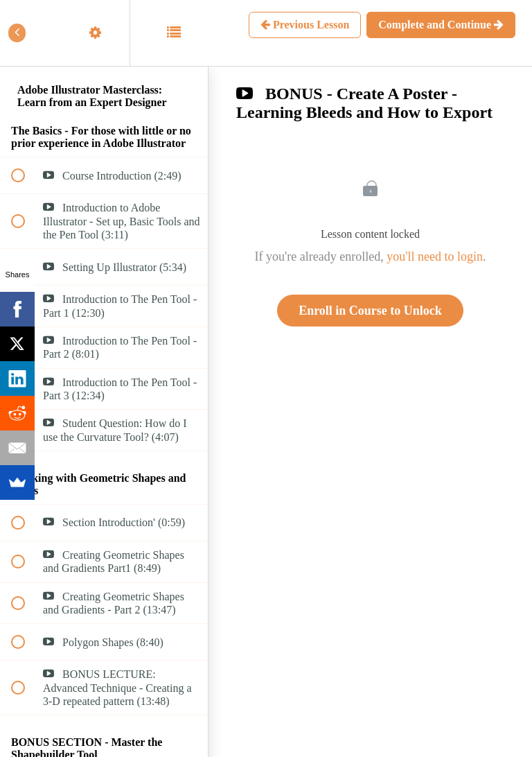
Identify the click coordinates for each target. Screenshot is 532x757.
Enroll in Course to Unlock (370, 311)
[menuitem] (104, 33)
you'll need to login (435, 256)
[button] (26, 33)
